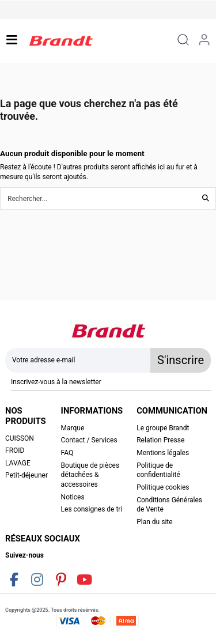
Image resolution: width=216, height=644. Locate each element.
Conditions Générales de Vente (169, 505)
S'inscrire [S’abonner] (181, 360)
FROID (15, 450)
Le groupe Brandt (163, 428)
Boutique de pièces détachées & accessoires (90, 475)
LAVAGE (18, 463)
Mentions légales (163, 453)
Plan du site (154, 522)
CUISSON (20, 438)
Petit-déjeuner (26, 475)
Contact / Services (89, 440)
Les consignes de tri (92, 509)
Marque (73, 428)
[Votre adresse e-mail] (78, 360)
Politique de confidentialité (158, 470)
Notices (73, 497)
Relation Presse (160, 440)
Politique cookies (163, 487)
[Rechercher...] (206, 198)
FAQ (67, 453)
